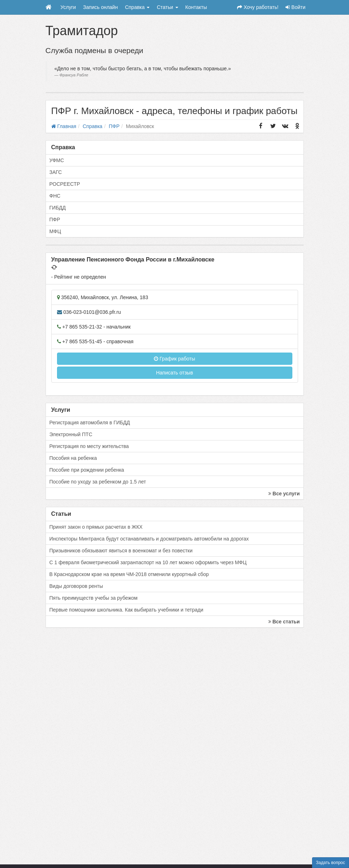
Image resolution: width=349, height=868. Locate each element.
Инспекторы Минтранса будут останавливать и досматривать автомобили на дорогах (149, 539)
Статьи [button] (167, 7)
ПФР (55, 220)
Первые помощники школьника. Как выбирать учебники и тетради (126, 610)
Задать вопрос (331, 863)
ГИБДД (58, 208)
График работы (174, 359)
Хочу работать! (258, 7)
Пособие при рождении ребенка (87, 470)
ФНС (55, 196)
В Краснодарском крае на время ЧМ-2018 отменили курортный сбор (129, 574)
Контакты (196, 7)
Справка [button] (137, 7)
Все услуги (284, 494)
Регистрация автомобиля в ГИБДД (90, 423)
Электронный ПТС (71, 434)
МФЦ (55, 231)
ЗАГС (56, 172)
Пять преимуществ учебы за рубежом (94, 598)
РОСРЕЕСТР (65, 184)
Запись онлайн (101, 7)
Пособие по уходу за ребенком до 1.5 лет (98, 482)
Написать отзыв (174, 373)
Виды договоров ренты (76, 586)
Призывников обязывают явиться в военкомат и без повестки (121, 551)
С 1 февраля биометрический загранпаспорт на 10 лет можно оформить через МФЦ (148, 562)
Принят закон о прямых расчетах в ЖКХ (96, 527)
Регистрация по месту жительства (89, 446)
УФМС (57, 160)
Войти (295, 7)
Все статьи (284, 622)
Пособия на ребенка (73, 458)
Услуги (68, 7)
